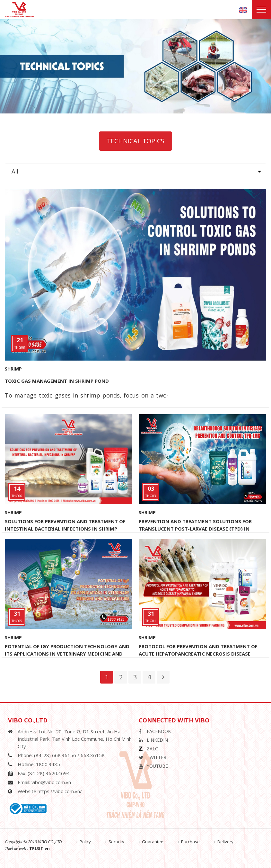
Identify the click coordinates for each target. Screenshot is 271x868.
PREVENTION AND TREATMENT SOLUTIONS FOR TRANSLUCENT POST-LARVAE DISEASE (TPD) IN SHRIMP (195, 529)
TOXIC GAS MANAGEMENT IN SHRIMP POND (57, 381)
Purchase (190, 842)
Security (116, 842)
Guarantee (153, 842)
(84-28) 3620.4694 (49, 773)
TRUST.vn (39, 848)
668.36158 (93, 755)
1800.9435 (48, 764)
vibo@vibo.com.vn (51, 782)
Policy (85, 842)
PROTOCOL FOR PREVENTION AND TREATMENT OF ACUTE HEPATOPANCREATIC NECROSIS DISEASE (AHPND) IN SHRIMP (198, 654)
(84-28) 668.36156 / (57, 755)
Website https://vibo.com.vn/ (50, 791)
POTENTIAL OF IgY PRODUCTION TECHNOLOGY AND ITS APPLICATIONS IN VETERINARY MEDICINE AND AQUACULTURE (67, 654)
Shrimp (13, 369)
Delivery (225, 842)
